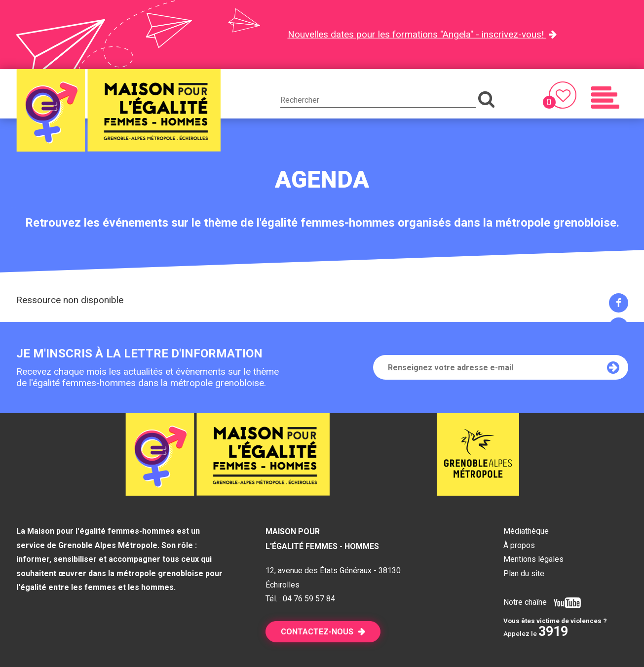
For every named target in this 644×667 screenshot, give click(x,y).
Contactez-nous (317, 632)
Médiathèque (526, 531)
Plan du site (524, 573)
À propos (519, 545)
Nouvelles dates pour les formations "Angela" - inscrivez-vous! (417, 34)
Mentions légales (533, 559)
